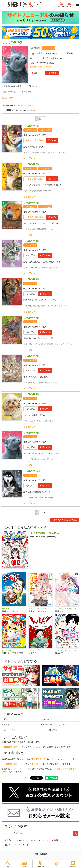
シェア (25, 778)
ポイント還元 (49, 48)
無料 (56, 840)
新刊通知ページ (38, 759)
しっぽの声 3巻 (31, 203)
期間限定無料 (31, 130)
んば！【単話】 (35, 650)
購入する (52, 140)
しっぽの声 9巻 (31, 433)
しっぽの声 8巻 (31, 394)
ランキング (21, 840)
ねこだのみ (7, 650)
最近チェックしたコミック (17, 845)
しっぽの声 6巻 (31, 318)
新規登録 (61, 5)
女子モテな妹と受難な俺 (66, 608)
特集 (33, 840)
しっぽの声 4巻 (31, 241)
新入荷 (8, 840)
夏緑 (41, 53)
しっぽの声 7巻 (31, 356)
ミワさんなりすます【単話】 (67, 650)
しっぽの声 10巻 (32, 471)
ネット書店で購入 (51, 730)
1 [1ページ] (36, 119)
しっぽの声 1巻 (31, 126)
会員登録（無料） (12, 747)
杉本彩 (70, 53)
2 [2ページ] (40, 119)
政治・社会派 (10, 730)
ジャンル (45, 840)
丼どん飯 (6, 608)
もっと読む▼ (8, 98)
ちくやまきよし (55, 53)
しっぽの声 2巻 (31, 164)
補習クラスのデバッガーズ (40, 608)
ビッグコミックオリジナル (50, 58)
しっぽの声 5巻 (31, 279)
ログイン (70, 5)
